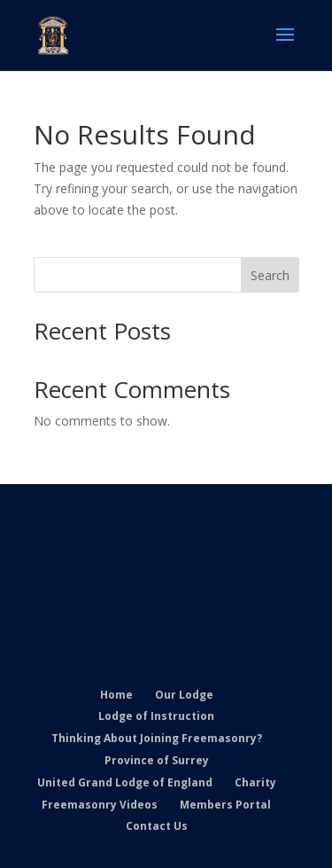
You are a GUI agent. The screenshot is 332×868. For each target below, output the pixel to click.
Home (116, 695)
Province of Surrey (157, 760)
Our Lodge (184, 695)
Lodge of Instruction (156, 716)
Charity (255, 782)
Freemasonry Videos (100, 805)
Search (270, 275)
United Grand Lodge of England (125, 782)
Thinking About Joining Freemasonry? (157, 738)
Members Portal (225, 805)
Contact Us (157, 826)
